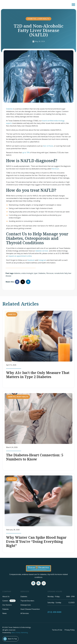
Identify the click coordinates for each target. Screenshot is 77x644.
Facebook (31, 260)
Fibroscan (50, 273)
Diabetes (32, 19)
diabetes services (42, 251)
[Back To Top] (5, 638)
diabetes (17, 273)
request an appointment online (20, 256)
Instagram (42, 260)
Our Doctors (7, 604)
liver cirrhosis (48, 146)
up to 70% (26, 153)
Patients (6, 608)
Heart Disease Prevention (30, 608)
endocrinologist (27, 273)
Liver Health (43, 19)
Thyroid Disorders (27, 600)
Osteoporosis (26, 604)
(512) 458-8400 (54, 612)
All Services (25, 613)
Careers (5, 600)
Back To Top (12, 638)
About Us (6, 596)
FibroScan (55, 169)
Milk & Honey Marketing (20, 632)
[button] (73, 5)
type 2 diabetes (40, 273)
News (5, 613)
